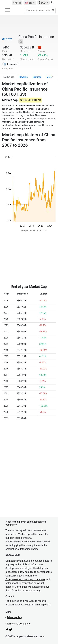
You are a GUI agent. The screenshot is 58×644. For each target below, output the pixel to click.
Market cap (9, 77)
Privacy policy (14, 617)
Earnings (37, 77)
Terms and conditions (19, 624)
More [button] (49, 77)
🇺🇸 (29, 3)
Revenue (24, 77)
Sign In (17, 3)
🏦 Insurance (11, 64)
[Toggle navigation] (7, 10)
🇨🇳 (40, 47)
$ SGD (43, 3)
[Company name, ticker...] (40, 10)
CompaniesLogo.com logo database (25, 579)
